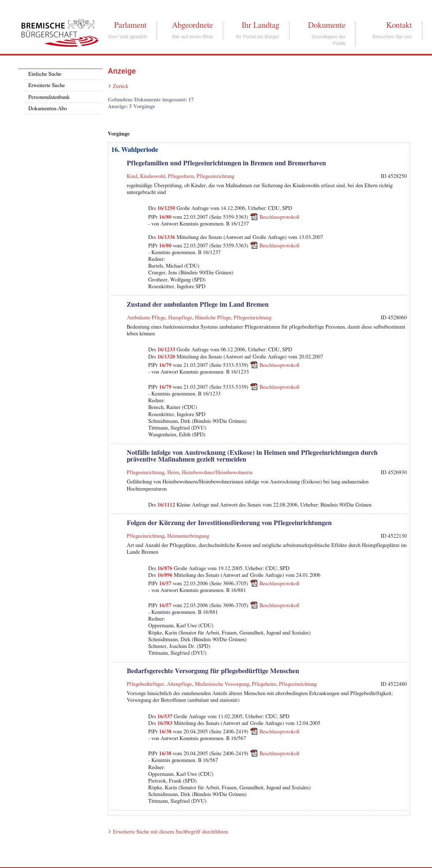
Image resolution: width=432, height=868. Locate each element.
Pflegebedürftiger (145, 684)
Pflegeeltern (181, 177)
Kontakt (399, 25)
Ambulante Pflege (146, 318)
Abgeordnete (192, 25)
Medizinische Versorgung (222, 684)
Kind (132, 177)
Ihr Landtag (260, 25)
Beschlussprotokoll (279, 217)
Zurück (121, 86)
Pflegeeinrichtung (216, 177)
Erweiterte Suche (47, 86)
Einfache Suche (45, 74)
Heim (173, 473)
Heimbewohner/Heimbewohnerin (217, 473)
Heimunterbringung (188, 536)
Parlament (130, 25)
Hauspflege (180, 318)
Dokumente (327, 25)
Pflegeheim (264, 684)
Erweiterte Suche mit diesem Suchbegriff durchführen (171, 832)
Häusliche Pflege (213, 318)
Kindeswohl (153, 177)
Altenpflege (179, 684)
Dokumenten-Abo (48, 109)
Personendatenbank (49, 97)
